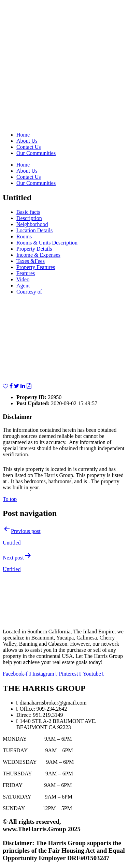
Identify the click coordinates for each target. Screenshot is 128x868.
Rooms (24, 236)
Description (29, 218)
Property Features (36, 267)
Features (26, 273)
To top (10, 499)
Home (23, 135)
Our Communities (36, 153)
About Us (27, 141)
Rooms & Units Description (47, 243)
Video (23, 279)
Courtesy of (29, 292)
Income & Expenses (38, 255)
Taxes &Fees (31, 261)
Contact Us (29, 147)
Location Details (34, 230)
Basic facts (28, 212)
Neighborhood (32, 224)
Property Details (34, 249)
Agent (23, 286)
